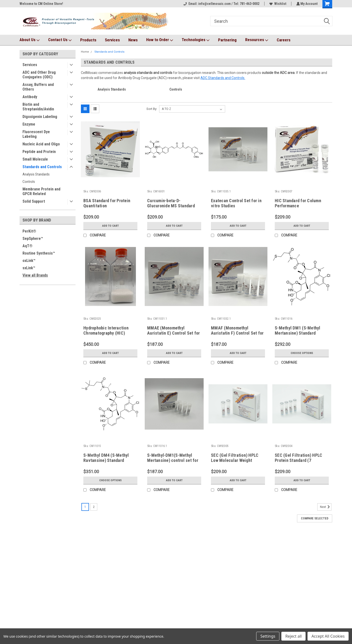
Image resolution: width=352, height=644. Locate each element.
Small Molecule (35, 159)
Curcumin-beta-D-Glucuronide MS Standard (171, 203)
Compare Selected (315, 518)
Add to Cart (110, 226)
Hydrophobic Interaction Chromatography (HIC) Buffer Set (106, 333)
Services (112, 40)
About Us (30, 40)
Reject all (293, 636)
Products (88, 40)
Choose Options (302, 353)
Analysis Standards (36, 174)
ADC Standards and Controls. (223, 78)
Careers (284, 40)
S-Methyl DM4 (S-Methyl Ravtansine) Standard (106, 458)
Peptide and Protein (39, 152)
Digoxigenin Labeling (40, 117)
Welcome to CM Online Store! (41, 4)
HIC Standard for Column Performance (298, 203)
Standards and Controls (42, 167)
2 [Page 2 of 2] (94, 507)
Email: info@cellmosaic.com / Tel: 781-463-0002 (221, 4)
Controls (29, 182)
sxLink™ (29, 268)
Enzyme (29, 124)
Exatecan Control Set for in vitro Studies (236, 203)
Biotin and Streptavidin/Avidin (38, 107)
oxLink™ (29, 261)
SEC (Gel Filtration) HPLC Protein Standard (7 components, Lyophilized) (299, 460)
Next (326, 507)
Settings (268, 636)
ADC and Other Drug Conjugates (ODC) (39, 75)
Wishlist (277, 4)
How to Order (160, 40)
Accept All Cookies (328, 636)
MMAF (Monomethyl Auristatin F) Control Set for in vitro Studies (237, 333)
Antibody (30, 97)
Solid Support (34, 201)
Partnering (227, 40)
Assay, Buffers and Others (38, 87)
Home (85, 52)
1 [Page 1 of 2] (85, 507)
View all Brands (35, 275)
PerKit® (29, 231)
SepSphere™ (33, 239)
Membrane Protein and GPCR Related (41, 191)
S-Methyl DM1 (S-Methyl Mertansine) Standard (298, 330)
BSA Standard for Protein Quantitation (107, 203)
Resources (257, 40)
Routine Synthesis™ (39, 253)
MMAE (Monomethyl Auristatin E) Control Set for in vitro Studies (173, 333)
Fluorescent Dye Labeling (36, 134)
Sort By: (152, 109)
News (133, 40)
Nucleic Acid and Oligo (41, 144)
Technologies (196, 40)
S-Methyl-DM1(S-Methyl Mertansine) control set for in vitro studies (173, 460)
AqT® (27, 246)
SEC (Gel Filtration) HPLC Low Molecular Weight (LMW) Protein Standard (235, 460)
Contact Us (60, 40)
